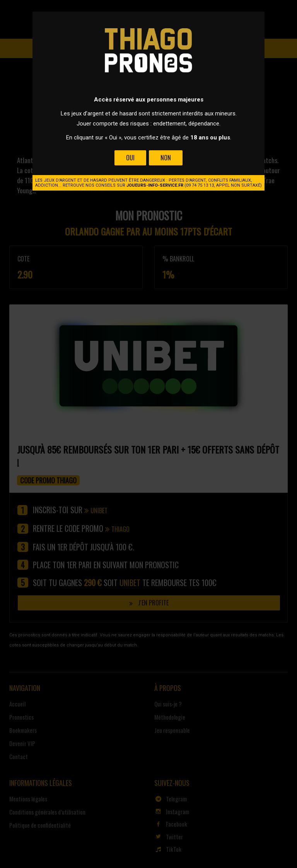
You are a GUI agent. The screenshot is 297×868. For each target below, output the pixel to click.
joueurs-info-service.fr (155, 185)
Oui (130, 158)
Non (166, 158)
